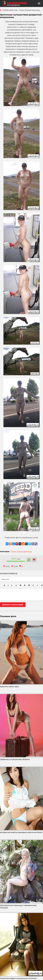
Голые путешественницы (21, 551)
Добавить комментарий (13, 605)
